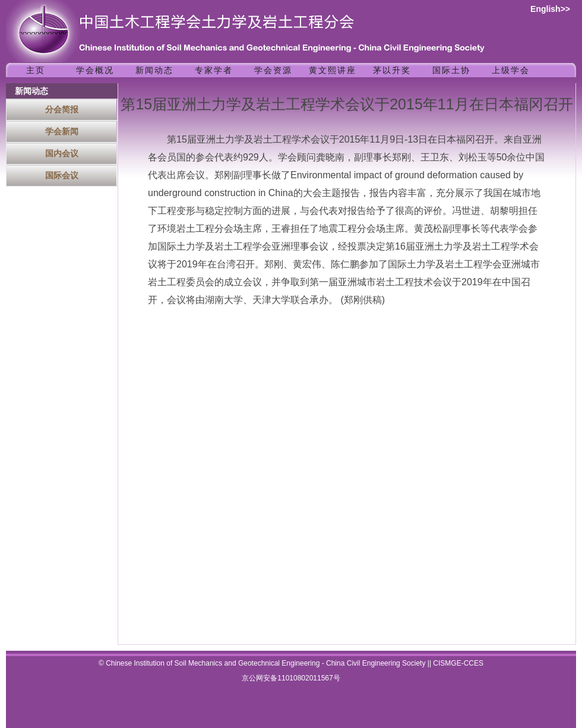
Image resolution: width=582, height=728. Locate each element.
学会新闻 (62, 131)
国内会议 (62, 153)
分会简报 (62, 109)
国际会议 (62, 175)
